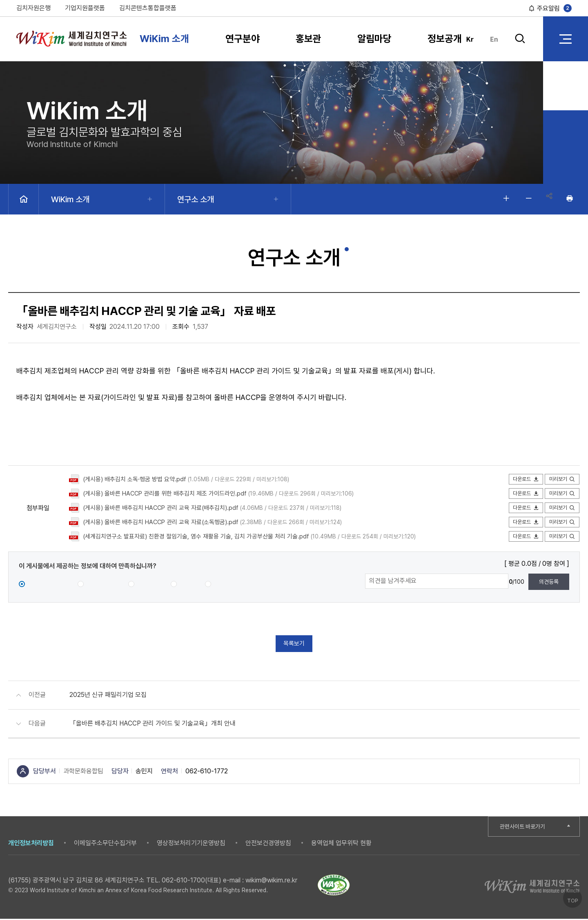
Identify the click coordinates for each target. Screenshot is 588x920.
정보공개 (445, 39)
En (494, 39)
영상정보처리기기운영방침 (191, 844)
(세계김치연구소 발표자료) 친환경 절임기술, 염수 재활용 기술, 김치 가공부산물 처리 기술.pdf (204, 536)
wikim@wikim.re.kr (271, 881)
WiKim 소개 (164, 39)
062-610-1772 (207, 772)
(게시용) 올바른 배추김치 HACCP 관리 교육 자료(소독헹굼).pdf (167, 522)
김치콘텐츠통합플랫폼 (148, 8)
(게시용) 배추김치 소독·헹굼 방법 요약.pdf (138, 479)
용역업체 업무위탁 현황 (341, 844)
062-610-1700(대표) (192, 881)
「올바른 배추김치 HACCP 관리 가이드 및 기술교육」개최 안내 (153, 725)
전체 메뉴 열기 (566, 39)
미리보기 (561, 480)
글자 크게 (502, 198)
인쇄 (570, 198)
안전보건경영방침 (268, 844)
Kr (470, 39)
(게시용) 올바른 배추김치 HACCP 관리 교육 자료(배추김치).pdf (167, 508)
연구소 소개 (196, 199)
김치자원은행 (33, 8)
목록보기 (294, 644)
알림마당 (374, 39)
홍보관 (308, 39)
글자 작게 (525, 198)
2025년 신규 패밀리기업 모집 (108, 696)
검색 (520, 39)
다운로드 (523, 480)
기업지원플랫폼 (85, 8)
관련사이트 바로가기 (525, 828)
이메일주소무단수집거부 (105, 844)
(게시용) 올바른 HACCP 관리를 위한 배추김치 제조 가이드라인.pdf (171, 493)
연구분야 (243, 39)
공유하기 (547, 198)
